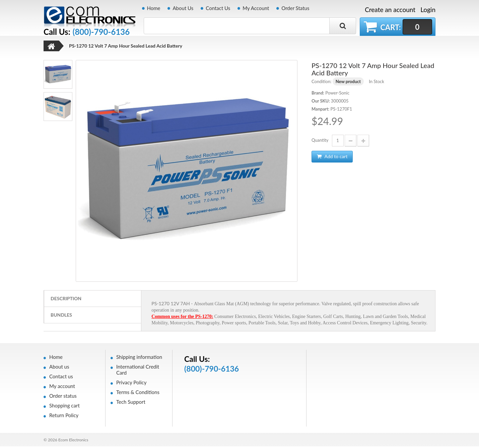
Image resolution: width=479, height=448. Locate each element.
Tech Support (131, 403)
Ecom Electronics (73, 441)
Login (428, 10)
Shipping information (139, 359)
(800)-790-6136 (101, 32)
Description (66, 300)
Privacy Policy (131, 384)
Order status (63, 397)
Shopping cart (64, 407)
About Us (183, 8)
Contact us (61, 378)
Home (154, 8)
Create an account (390, 10)
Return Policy (64, 417)
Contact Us (218, 8)
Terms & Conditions (138, 394)
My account (62, 388)
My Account (256, 8)
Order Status (295, 8)
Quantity (320, 142)
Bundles (61, 316)
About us (59, 368)
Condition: (321, 83)
